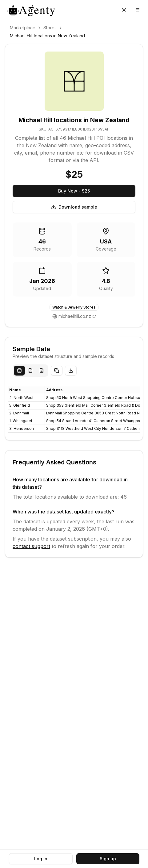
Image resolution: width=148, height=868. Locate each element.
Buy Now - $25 (74, 191)
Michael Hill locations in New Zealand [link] (47, 36)
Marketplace (23, 28)
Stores (50, 28)
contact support (31, 546)
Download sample (74, 207)
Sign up (108, 859)
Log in (41, 859)
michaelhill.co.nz (75, 316)
